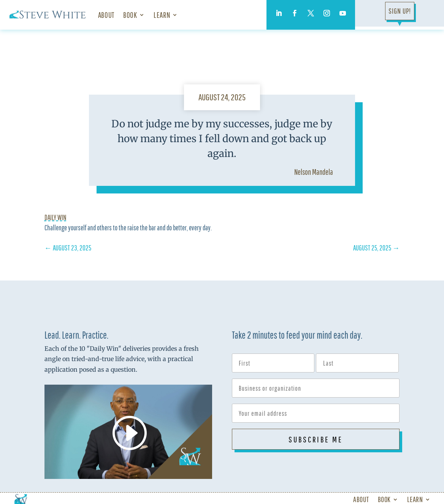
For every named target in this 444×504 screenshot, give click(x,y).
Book (130, 15)
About (106, 15)
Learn (162, 15)
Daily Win (55, 217)
